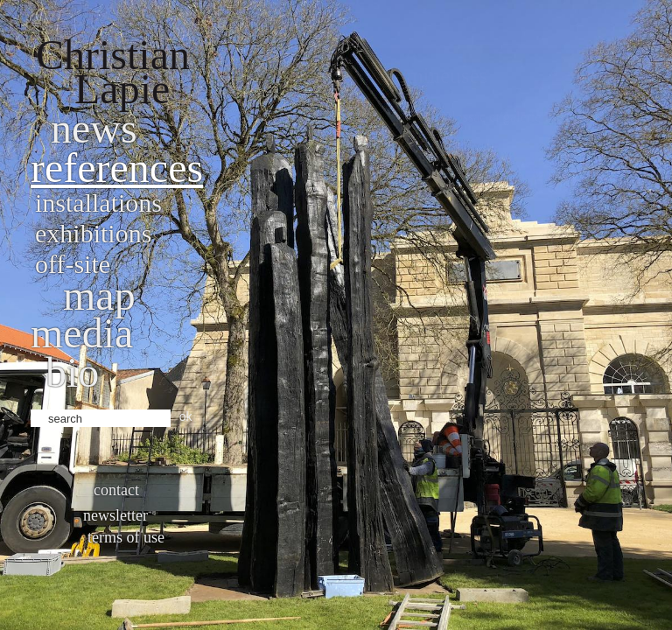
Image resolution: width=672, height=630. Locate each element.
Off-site (73, 264)
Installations (98, 203)
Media (82, 333)
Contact (116, 490)
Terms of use (126, 537)
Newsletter (115, 515)
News (94, 128)
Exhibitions (93, 233)
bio (72, 372)
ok (186, 416)
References (117, 168)
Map (99, 295)
